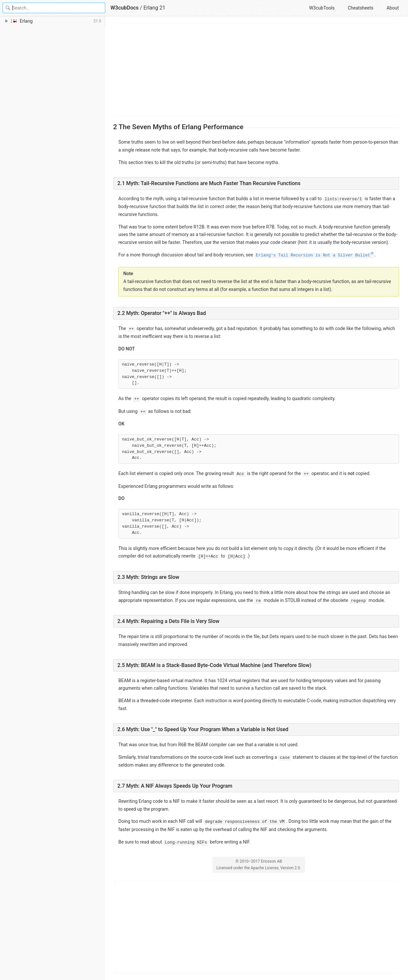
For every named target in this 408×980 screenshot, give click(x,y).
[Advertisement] (256, 70)
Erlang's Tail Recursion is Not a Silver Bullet (313, 255)
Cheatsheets (361, 8)
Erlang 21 (154, 8)
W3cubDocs (125, 8)
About (393, 8)
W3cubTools (322, 8)
